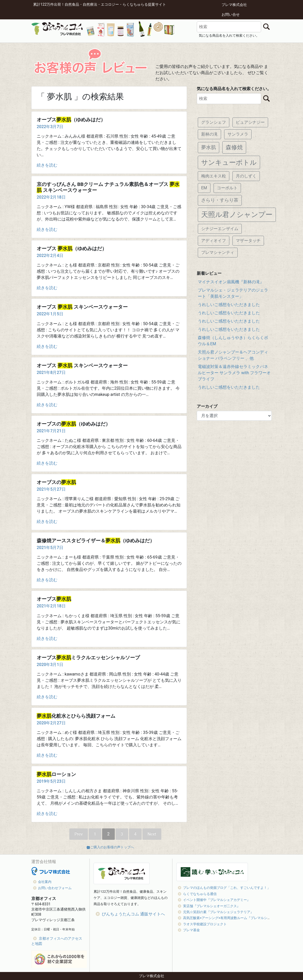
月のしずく (246, 176)
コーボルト (227, 188)
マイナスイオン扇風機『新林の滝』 (231, 282)
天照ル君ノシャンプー (237, 215)
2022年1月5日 (50, 314)
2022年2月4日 (50, 256)
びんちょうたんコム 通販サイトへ (133, 914)
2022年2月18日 (51, 197)
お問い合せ (231, 15)
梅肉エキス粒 (214, 176)
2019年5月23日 (51, 781)
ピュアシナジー (250, 122)
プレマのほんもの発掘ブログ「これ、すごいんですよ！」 (227, 888)
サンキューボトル (229, 162)
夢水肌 (209, 147)
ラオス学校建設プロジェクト (205, 924)
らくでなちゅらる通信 (200, 894)
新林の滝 (209, 134)
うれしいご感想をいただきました (229, 305)
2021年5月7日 (50, 548)
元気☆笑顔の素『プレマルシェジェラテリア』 (218, 912)
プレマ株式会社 (234, 5)
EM (204, 188)
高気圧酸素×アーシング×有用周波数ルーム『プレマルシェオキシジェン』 (239, 918)
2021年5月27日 (51, 489)
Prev (79, 834)
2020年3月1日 (50, 665)
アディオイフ (214, 241)
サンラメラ (238, 134)
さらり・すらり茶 (220, 200)
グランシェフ (214, 122)
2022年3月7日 (50, 127)
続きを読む (47, 165)
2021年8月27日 (51, 373)
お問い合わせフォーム (55, 888)
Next (152, 834)
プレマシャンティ (218, 252)
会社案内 (45, 882)
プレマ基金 (191, 930)
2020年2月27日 (51, 723)
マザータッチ (248, 241)
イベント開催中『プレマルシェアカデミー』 (217, 900)
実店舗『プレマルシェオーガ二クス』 (212, 906)
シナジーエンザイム (220, 229)
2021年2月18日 (51, 606)
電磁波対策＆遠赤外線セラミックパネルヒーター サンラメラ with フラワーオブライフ (234, 373)
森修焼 (234, 147)
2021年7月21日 (51, 431)
